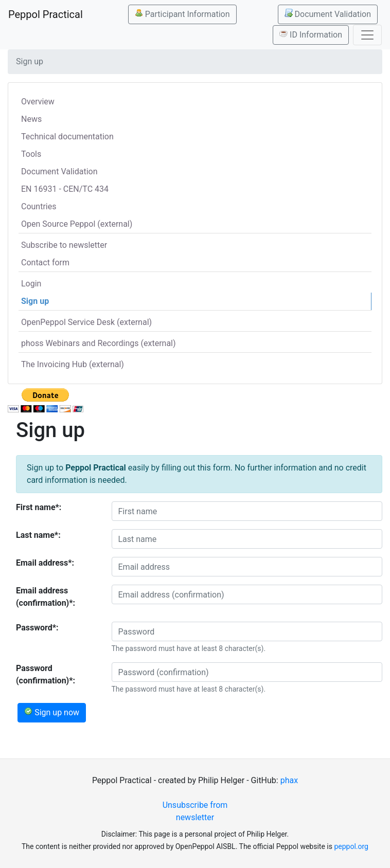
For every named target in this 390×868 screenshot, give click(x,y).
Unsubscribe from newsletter (195, 811)
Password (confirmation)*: (46, 674)
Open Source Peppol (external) (77, 224)
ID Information (311, 34)
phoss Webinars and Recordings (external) (99, 343)
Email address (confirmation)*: (46, 597)
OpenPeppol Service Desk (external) (86, 322)
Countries (39, 206)
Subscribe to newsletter (64, 245)
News (31, 119)
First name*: (39, 507)
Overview (38, 102)
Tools (31, 154)
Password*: (37, 628)
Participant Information (182, 14)
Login (31, 284)
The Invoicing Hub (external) (73, 364)
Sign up (35, 301)
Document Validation (328, 14)
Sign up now (52, 712)
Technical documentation (67, 137)
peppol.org (351, 846)
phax (289, 780)
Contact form (45, 263)
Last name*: (38, 535)
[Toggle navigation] (367, 35)
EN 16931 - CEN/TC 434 (65, 189)
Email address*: (45, 563)
